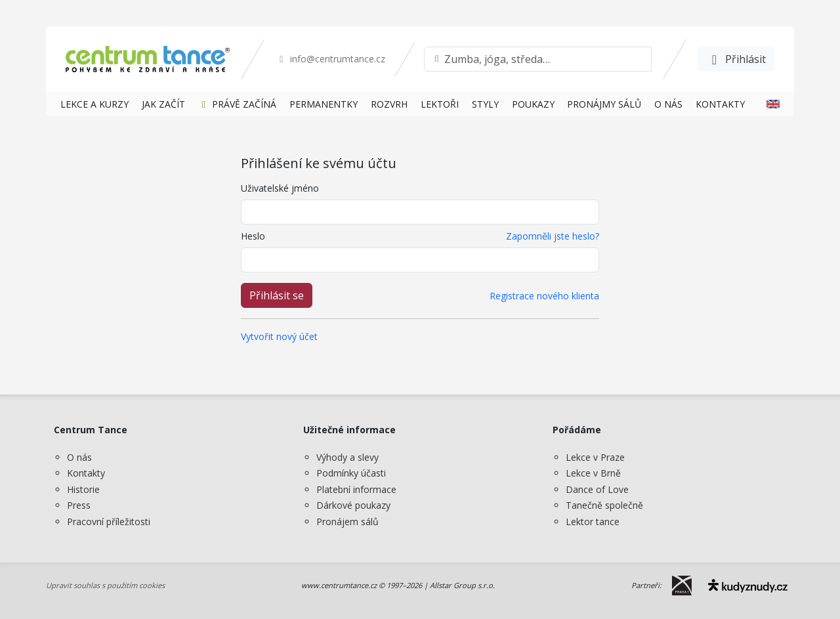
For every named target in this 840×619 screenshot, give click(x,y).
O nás (79, 457)
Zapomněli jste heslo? (553, 236)
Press (79, 505)
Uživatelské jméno (280, 188)
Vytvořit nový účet (279, 336)
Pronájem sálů (347, 522)
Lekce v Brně (593, 473)
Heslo (253, 236)
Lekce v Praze (595, 457)
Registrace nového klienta (544, 296)
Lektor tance (593, 522)
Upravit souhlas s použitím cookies (105, 585)
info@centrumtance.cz (330, 59)
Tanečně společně (604, 505)
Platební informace (356, 489)
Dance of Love (597, 489)
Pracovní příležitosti (109, 522)
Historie (83, 489)
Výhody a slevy (347, 457)
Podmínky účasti (351, 473)
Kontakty (86, 473)
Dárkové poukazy (353, 505)
